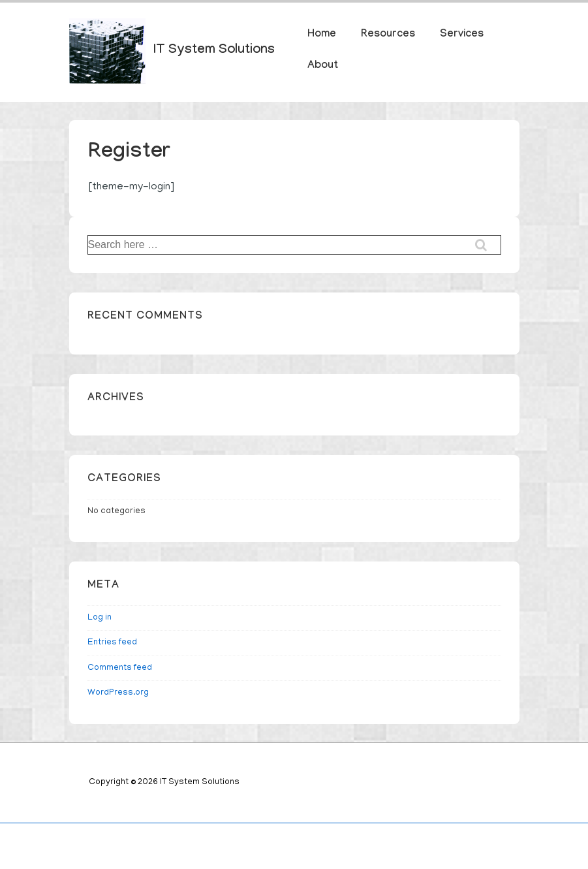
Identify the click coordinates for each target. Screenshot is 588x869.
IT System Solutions (214, 51)
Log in (100, 618)
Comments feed (120, 668)
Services (462, 35)
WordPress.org (118, 693)
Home (322, 35)
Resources (388, 35)
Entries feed (112, 643)
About (323, 66)
